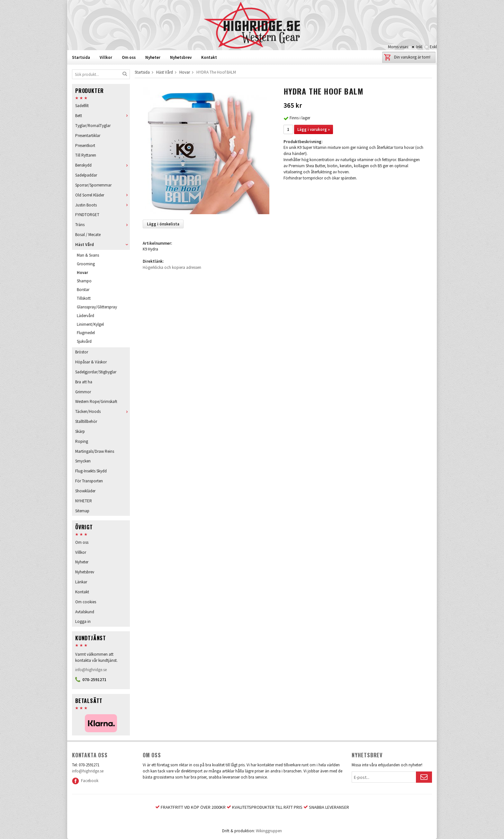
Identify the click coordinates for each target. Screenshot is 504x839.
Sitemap (82, 511)
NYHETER (84, 501)
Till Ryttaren (86, 155)
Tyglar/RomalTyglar (93, 126)
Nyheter (153, 57)
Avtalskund (85, 612)
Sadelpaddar (86, 175)
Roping (82, 441)
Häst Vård (103, 245)
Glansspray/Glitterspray (97, 307)
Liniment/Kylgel (90, 324)
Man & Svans (88, 255)
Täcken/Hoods (103, 411)
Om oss (129, 57)
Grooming (86, 264)
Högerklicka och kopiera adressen (172, 267)
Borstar (83, 290)
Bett (103, 116)
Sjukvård (84, 341)
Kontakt (209, 57)
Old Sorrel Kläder (103, 195)
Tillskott (84, 298)
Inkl (419, 47)
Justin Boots (103, 205)
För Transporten (89, 481)
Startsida (81, 57)
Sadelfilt (82, 106)
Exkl (433, 47)
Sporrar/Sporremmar (93, 185)
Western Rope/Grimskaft (96, 401)
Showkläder (85, 491)
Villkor (106, 57)
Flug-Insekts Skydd (91, 471)
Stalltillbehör (86, 421)
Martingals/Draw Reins (95, 451)
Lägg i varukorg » (314, 129)
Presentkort (85, 146)
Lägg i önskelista (163, 224)
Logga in (83, 621)
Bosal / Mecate (88, 235)
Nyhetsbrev (181, 57)
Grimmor (83, 392)
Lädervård (85, 316)
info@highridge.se (91, 670)
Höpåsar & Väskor (91, 362)
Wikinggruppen (269, 831)
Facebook (85, 781)
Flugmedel (86, 333)
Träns (103, 225)
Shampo (84, 281)
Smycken (83, 461)
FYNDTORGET (87, 215)
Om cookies (86, 602)
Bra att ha (84, 382)
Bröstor (82, 352)
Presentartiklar (88, 136)
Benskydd (103, 165)
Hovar (82, 273)
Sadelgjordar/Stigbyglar (96, 372)
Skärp (80, 431)
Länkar (81, 582)
